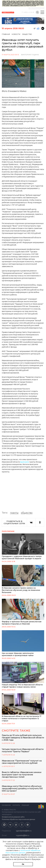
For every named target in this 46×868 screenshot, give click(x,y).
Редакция (25, 805)
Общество (27, 34)
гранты (14, 513)
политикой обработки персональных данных (23, 852)
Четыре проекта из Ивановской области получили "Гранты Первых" (23, 750)
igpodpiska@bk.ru (24, 831)
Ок (23, 864)
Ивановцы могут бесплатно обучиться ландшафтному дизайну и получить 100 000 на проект (22, 789)
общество (27, 513)
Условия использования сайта (13, 817)
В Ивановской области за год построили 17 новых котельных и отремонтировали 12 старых (23, 708)
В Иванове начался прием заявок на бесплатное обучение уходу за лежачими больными (23, 579)
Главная (6, 34)
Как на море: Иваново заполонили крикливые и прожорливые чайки (23, 643)
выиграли (25, 462)
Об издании (6, 805)
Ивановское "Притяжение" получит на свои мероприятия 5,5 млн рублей (22, 762)
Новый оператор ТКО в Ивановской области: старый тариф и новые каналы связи (23, 675)
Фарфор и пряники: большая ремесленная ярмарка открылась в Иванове (23, 612)
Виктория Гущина (30, 55)
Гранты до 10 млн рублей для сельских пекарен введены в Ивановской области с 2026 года (23, 738)
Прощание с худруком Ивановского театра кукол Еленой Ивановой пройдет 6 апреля (23, 547)
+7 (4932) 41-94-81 (28, 12)
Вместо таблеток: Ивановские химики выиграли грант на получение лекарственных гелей (22, 775)
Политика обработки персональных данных (18, 819)
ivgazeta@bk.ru (23, 835)
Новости (16, 34)
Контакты (16, 805)
